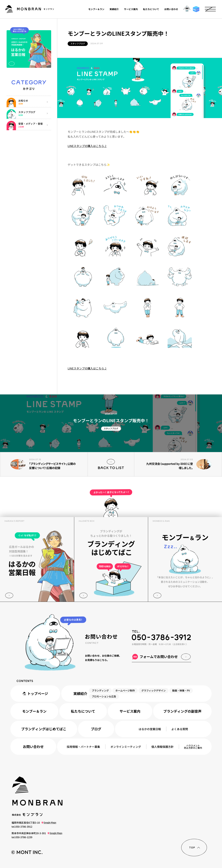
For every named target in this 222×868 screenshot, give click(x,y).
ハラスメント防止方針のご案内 (193, 747)
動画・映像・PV (181, 691)
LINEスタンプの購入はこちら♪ (87, 146)
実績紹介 (114, 9)
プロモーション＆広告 (104, 697)
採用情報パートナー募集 (83, 747)
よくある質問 (180, 729)
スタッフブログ (78, 44)
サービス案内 (131, 9)
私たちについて (151, 9)
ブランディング (100, 691)
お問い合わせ (171, 9)
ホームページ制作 (125, 691)
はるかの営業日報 (150, 729)
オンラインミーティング (126, 747)
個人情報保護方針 (163, 747)
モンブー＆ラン (96, 9)
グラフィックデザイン (153, 691)
